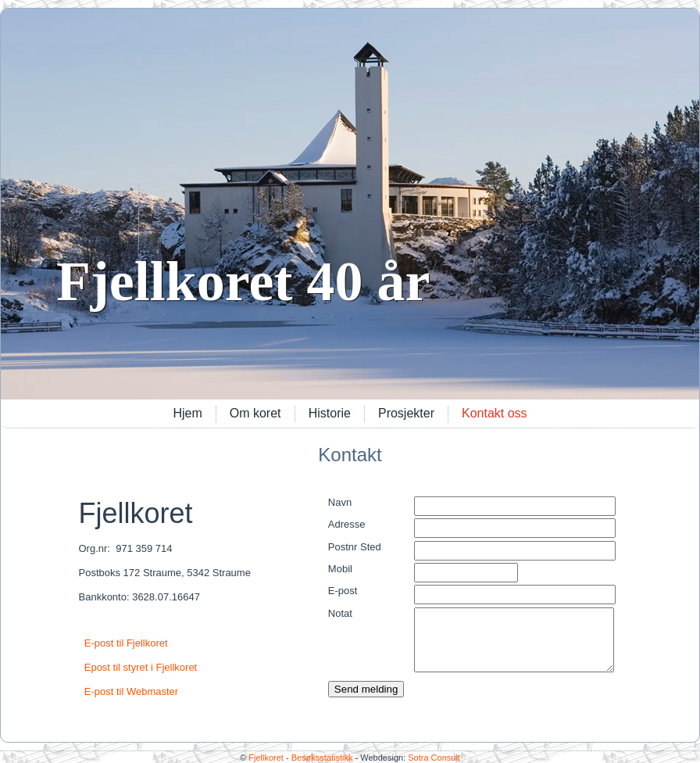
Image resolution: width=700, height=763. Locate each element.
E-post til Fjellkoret (126, 643)
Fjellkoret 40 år (243, 281)
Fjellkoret (266, 758)
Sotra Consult (434, 758)
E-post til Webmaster (131, 691)
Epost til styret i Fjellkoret (141, 667)
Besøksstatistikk (322, 758)
